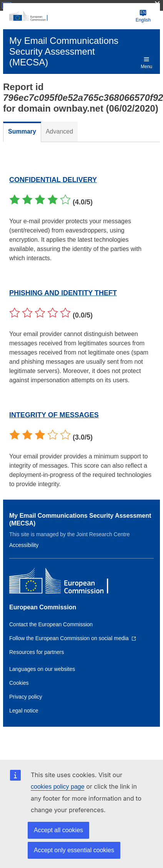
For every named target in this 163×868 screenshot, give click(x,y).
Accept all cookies (58, 830)
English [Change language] (143, 16)
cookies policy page (58, 787)
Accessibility (24, 545)
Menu (146, 62)
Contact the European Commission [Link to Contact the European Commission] (51, 624)
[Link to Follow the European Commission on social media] (73, 638)
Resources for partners (37, 652)
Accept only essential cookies (74, 850)
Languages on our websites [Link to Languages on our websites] (42, 669)
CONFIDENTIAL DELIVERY (53, 180)
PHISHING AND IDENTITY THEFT (63, 293)
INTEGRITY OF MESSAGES (54, 415)
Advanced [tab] (59, 131)
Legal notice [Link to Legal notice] (24, 711)
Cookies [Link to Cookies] (19, 683)
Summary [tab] (22, 131)
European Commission (43, 607)
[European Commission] (71, 16)
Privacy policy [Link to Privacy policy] (26, 697)
